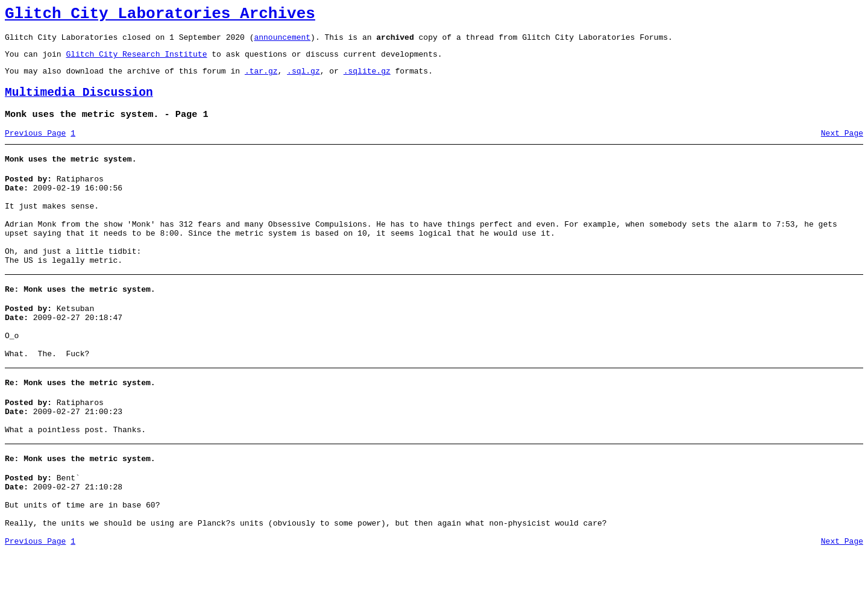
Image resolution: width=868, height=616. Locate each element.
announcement (282, 42)
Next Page (842, 148)
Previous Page (35, 148)
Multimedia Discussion (79, 103)
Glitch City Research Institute (136, 61)
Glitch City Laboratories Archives (160, 16)
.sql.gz (303, 80)
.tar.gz (261, 80)
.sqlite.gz (367, 80)
